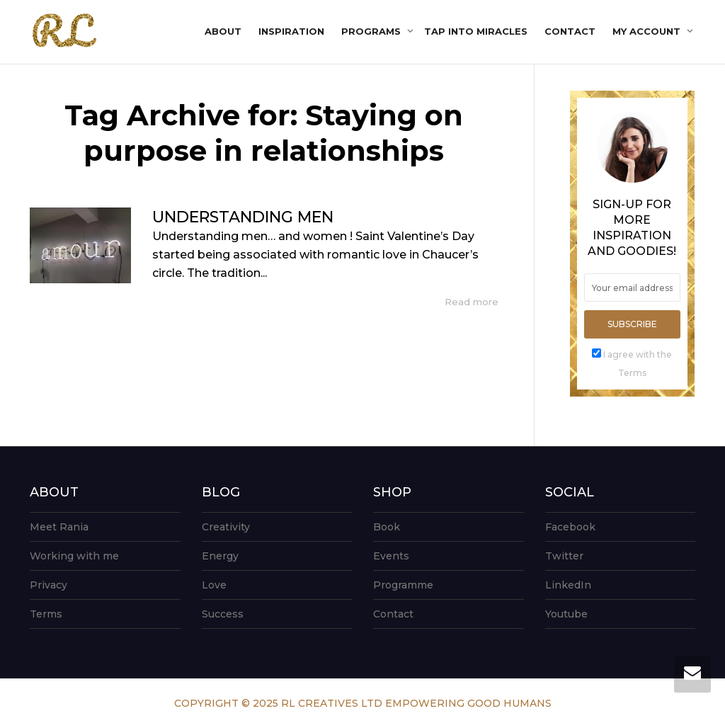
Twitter (564, 556)
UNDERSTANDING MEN (243, 217)
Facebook (570, 527)
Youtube (566, 614)
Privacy (48, 585)
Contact (570, 31)
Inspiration (291, 31)
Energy (220, 556)
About (223, 31)
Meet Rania (59, 527)
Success (223, 614)
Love (214, 585)
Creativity (226, 527)
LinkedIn (568, 585)
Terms (46, 614)
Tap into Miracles (476, 31)
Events (391, 556)
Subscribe (632, 324)
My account (648, 31)
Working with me (74, 556)
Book (387, 527)
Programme (403, 585)
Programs (372, 31)
